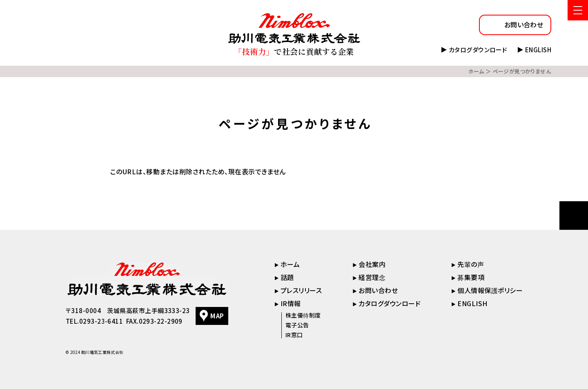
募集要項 (471, 277)
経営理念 (372, 277)
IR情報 (291, 303)
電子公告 (297, 325)
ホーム (476, 71)
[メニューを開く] (578, 10)
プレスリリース (301, 290)
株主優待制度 (303, 315)
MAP (217, 316)
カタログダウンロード (478, 50)
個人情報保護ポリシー (490, 290)
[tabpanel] (294, 172)
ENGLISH (538, 50)
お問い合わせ (524, 24)
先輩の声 (471, 264)
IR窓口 (294, 335)
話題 (287, 277)
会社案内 (372, 264)
